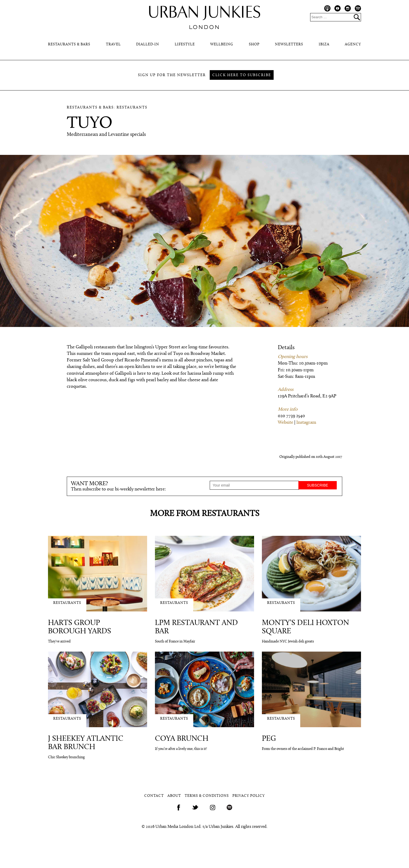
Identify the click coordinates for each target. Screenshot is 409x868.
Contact (154, 796)
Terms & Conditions (207, 796)
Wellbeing (222, 44)
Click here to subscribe (242, 75)
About (174, 796)
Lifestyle (185, 44)
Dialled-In (148, 44)
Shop (254, 44)
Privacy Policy (249, 796)
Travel (113, 44)
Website (285, 423)
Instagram (306, 423)
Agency (353, 44)
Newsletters (289, 44)
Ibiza (324, 44)
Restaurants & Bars (69, 44)
